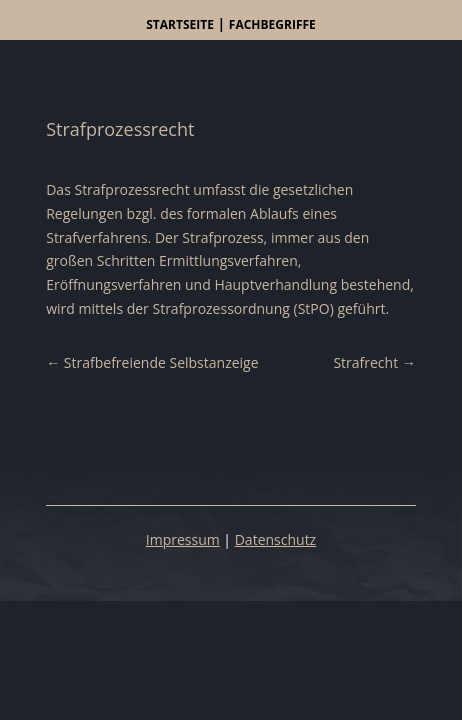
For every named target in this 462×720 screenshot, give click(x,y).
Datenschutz (275, 539)
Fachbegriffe (272, 24)
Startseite (180, 24)
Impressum (183, 539)
